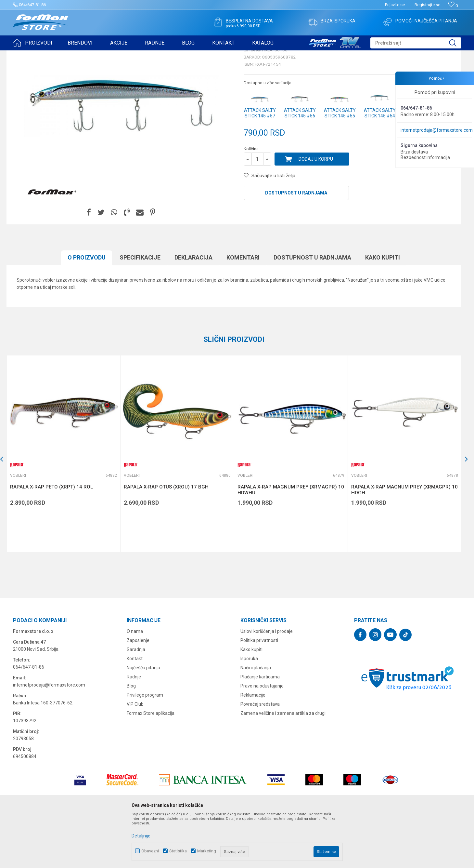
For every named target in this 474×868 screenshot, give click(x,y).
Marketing (207, 851)
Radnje (134, 727)
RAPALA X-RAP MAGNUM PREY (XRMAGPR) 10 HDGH (404, 540)
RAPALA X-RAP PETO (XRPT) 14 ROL (51, 537)
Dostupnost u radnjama (296, 243)
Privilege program (145, 745)
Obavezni (150, 851)
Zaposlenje (138, 691)
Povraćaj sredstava (260, 754)
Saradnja (136, 700)
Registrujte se (427, 5)
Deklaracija (193, 308)
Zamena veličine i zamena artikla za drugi (283, 764)
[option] (63, 504)
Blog (131, 736)
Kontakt (135, 709)
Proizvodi (50, 55)
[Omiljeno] (453, 6)
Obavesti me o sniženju (427, 180)
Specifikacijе (140, 308)
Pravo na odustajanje (262, 736)
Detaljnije (141, 836)
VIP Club (135, 754)
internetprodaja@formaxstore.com (437, 130)
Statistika (178, 851)
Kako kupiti (383, 308)
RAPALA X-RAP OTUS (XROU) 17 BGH (166, 537)
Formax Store (25, 55)
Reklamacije (253, 745)
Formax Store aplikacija (151, 764)
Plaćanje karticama (260, 727)
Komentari (243, 308)
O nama (135, 682)
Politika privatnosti (259, 691)
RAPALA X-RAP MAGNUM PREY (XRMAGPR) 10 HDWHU (291, 540)
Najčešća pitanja (143, 718)
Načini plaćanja (256, 718)
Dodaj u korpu (316, 209)
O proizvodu (87, 308)
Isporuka (249, 709)
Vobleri (92, 55)
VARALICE (72, 55)
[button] (416, 43)
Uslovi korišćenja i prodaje (267, 682)
